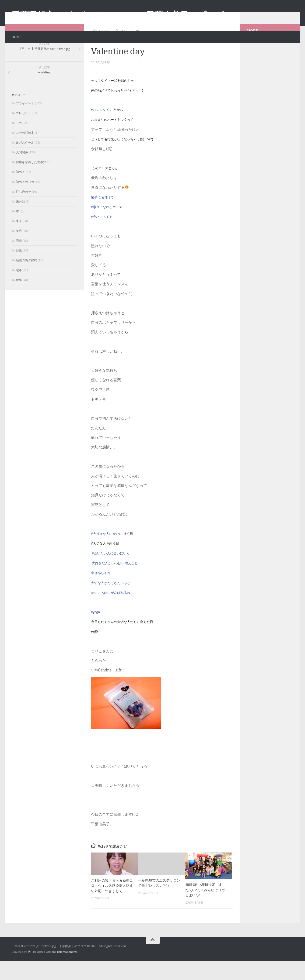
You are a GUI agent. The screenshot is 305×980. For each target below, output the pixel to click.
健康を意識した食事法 (31, 181)
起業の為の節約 (26, 279)
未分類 (20, 220)
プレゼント (122, 50)
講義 (19, 259)
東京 (19, 240)
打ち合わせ (23, 210)
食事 (19, 299)
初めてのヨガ (25, 201)
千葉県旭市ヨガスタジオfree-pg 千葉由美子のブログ (118, 15)
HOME (16, 37)
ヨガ (136, 50)
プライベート (101, 50)
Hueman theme (67, 970)
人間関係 (22, 171)
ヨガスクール (25, 161)
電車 (19, 289)
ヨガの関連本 (25, 151)
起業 (19, 269)
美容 (19, 249)
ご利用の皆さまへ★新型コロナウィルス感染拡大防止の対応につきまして (112, 904)
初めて (20, 191)
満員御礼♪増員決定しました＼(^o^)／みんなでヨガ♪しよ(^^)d (206, 909)
